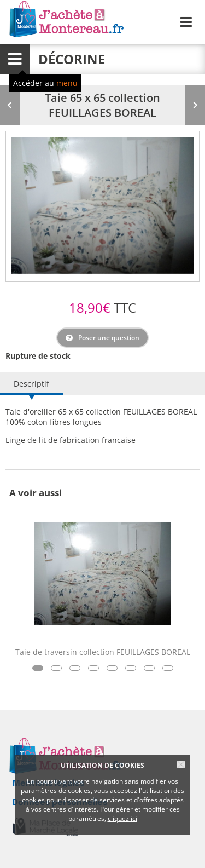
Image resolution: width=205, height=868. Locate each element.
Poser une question (109, 338)
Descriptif (31, 384)
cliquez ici (122, 818)
